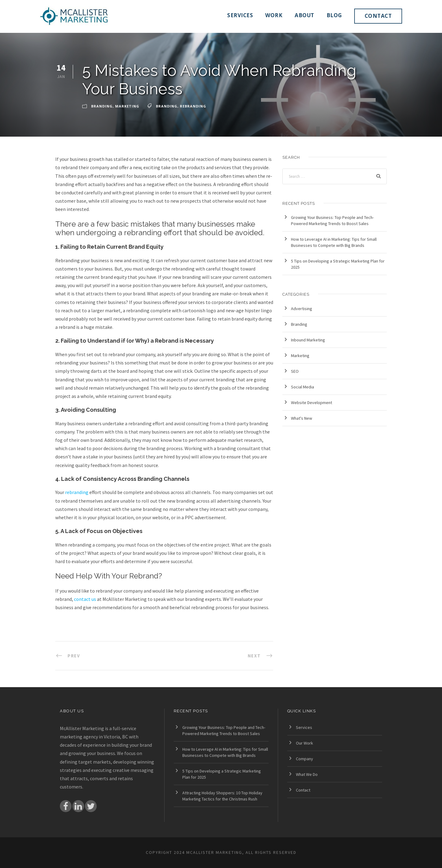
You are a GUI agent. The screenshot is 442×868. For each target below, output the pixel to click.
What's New (302, 418)
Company (304, 759)
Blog (334, 15)
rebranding (193, 106)
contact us (85, 599)
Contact (378, 16)
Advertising (302, 309)
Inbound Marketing (308, 340)
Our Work (304, 743)
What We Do (307, 774)
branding (167, 106)
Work (274, 15)
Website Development (312, 403)
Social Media (302, 387)
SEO (295, 371)
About (304, 15)
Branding (102, 106)
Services (240, 15)
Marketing (127, 106)
